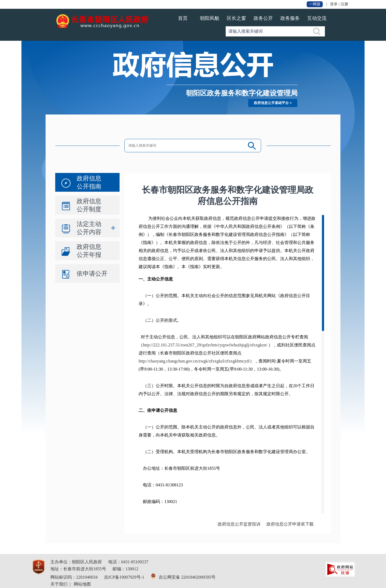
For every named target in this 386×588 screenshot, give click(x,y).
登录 (334, 4)
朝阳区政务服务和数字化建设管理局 (242, 93)
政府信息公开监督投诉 (239, 524)
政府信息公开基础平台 (271, 103)
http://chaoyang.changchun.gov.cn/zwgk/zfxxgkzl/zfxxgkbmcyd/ (194, 361)
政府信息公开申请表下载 (290, 524)
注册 (344, 4)
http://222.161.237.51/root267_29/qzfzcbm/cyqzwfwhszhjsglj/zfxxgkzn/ (205, 345)
